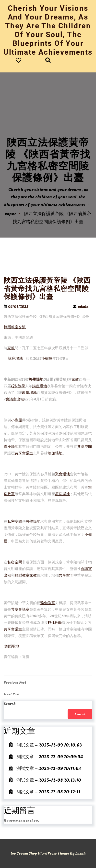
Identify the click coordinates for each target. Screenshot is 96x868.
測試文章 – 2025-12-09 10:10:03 (49, 745)
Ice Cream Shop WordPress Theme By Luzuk (48, 853)
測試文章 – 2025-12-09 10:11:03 (49, 769)
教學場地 (36, 380)
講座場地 (15, 359)
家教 (11, 348)
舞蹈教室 (11, 327)
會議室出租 (15, 399)
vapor (10, 214)
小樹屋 (47, 359)
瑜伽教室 (48, 603)
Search (10, 704)
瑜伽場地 (55, 453)
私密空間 (15, 522)
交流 (22, 327)
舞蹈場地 (62, 494)
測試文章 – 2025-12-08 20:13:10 (49, 780)
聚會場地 (62, 474)
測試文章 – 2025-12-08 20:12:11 (48, 792)
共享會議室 (24, 453)
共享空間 (84, 447)
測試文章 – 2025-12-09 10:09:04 (50, 757)
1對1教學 (18, 386)
